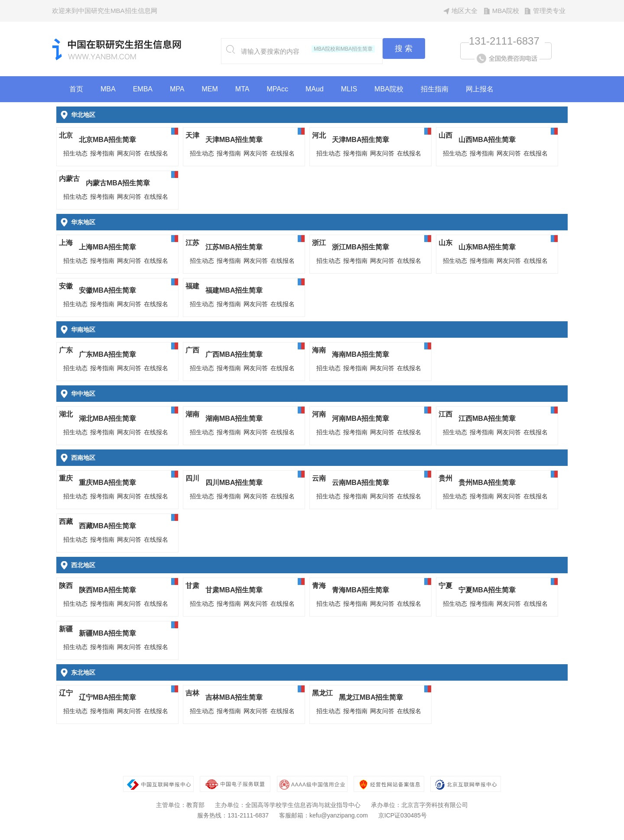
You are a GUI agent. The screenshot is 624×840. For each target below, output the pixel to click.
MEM (210, 89)
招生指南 (435, 89)
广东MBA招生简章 (107, 354)
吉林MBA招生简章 (234, 697)
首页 (76, 89)
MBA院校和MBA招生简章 (343, 49)
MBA (108, 89)
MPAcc (277, 89)
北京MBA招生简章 (107, 140)
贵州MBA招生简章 (487, 483)
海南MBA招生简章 (361, 354)
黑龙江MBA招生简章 (371, 697)
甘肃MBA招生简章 (234, 590)
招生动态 (75, 153)
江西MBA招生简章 (487, 418)
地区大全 (465, 11)
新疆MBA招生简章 (107, 633)
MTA (242, 89)
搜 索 (404, 48)
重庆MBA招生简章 (107, 483)
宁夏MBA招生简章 (487, 590)
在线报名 (156, 153)
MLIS (349, 89)
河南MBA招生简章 (361, 418)
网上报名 (480, 89)
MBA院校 (506, 11)
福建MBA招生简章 (234, 290)
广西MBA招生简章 (234, 354)
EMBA (143, 89)
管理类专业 (549, 11)
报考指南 (102, 153)
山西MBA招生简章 (487, 140)
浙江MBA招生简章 (361, 247)
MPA (177, 89)
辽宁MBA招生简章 (107, 697)
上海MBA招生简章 (107, 247)
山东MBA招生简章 (487, 247)
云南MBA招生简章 (361, 483)
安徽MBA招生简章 (107, 290)
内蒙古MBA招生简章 (118, 183)
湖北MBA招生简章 (107, 418)
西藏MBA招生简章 (107, 526)
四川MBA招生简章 (234, 483)
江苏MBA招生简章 (234, 247)
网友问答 (129, 153)
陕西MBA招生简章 (107, 590)
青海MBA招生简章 (361, 590)
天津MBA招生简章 (234, 140)
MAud (315, 89)
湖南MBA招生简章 (234, 418)
